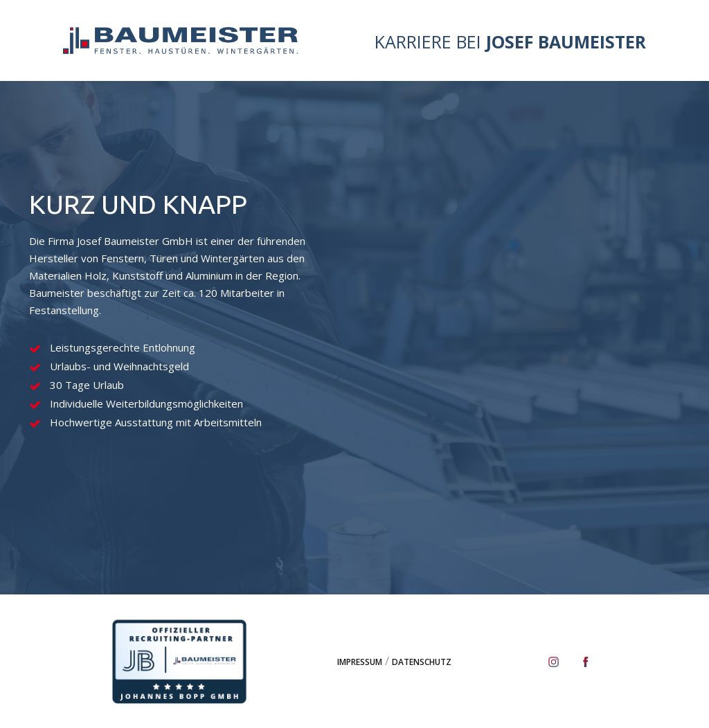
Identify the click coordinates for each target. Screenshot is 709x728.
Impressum (360, 662)
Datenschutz (422, 662)
